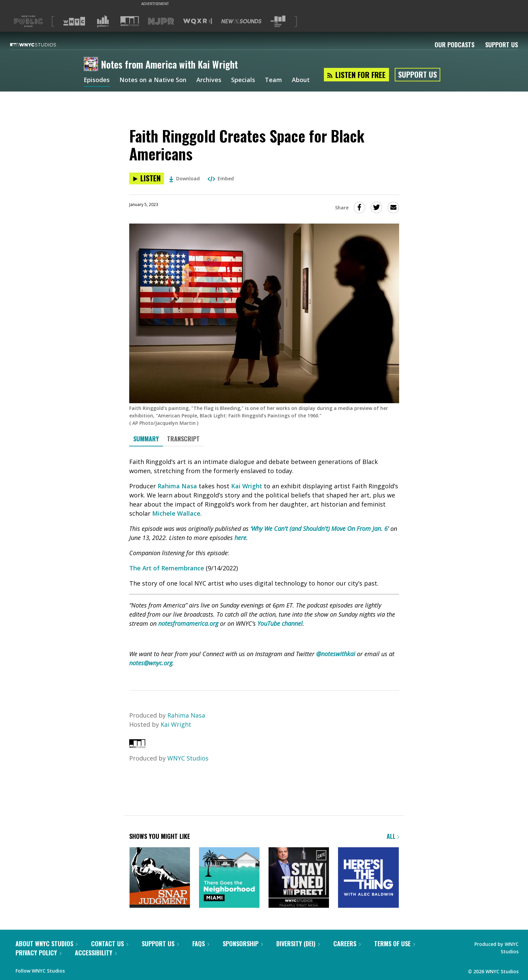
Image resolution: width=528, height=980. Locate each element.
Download (184, 178)
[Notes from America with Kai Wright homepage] (92, 65)
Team (274, 80)
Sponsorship (243, 944)
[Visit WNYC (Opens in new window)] (74, 21)
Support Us (502, 45)
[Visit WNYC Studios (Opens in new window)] (130, 21)
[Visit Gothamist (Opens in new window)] (103, 21)
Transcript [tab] (183, 439)
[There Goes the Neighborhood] (229, 878)
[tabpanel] (264, 562)
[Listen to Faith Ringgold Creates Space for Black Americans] (147, 178)
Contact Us (110, 944)
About (301, 80)
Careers (347, 944)
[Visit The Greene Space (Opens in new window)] (278, 21)
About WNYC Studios (47, 944)
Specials (243, 80)
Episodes (97, 80)
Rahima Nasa (177, 486)
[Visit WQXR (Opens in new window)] (198, 21)
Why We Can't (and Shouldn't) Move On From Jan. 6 (319, 528)
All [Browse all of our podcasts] (393, 836)
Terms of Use (395, 944)
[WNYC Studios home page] (41, 45)
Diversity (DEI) (298, 944)
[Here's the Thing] (368, 878)
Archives (209, 80)
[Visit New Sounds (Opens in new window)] (241, 21)
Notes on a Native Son (153, 80)
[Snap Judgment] (160, 878)
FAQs (201, 944)
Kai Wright (247, 486)
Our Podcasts (454, 45)
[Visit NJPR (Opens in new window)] (161, 21)
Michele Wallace (176, 513)
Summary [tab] (146, 439)
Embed (221, 178)
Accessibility (96, 953)
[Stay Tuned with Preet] (299, 878)
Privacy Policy (38, 953)
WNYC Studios (188, 758)
